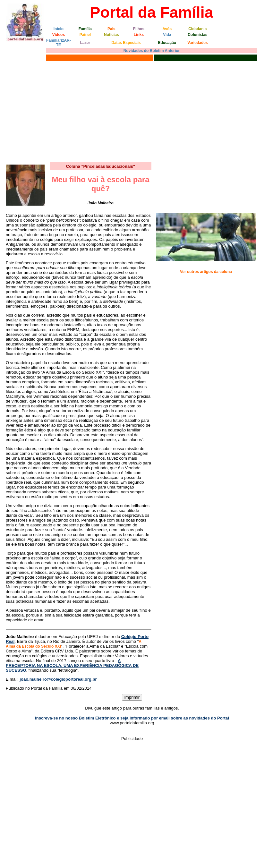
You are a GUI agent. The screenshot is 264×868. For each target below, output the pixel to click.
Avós (167, 29)
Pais (111, 29)
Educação (167, 43)
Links (139, 35)
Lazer (85, 43)
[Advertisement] (132, 111)
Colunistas (197, 35)
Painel (85, 35)
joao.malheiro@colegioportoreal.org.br (58, 679)
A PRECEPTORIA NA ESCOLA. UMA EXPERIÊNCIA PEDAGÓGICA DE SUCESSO (72, 665)
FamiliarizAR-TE (59, 43)
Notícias (111, 35)
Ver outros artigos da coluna (206, 272)
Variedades (197, 43)
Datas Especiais (126, 43)
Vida (167, 35)
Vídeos (59, 35)
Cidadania (197, 29)
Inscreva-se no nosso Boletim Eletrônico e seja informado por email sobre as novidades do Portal (132, 718)
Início (59, 29)
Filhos (139, 29)
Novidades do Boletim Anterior (152, 51)
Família (85, 29)
